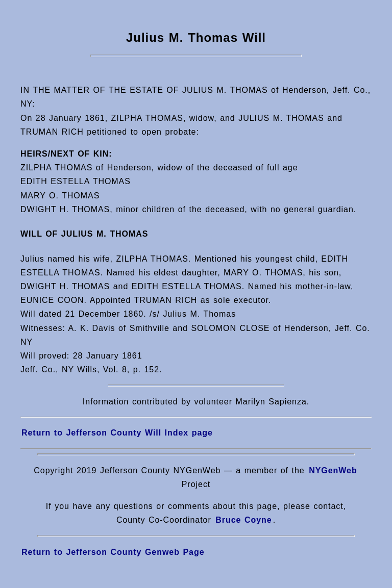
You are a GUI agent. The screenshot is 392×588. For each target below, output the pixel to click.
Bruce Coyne (243, 520)
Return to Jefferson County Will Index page (117, 433)
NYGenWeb (333, 470)
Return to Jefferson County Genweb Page (113, 552)
